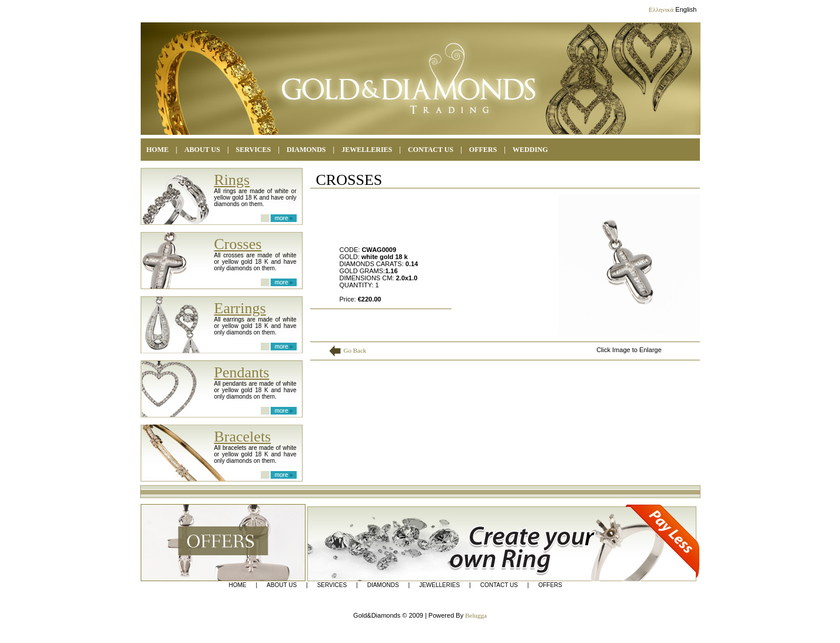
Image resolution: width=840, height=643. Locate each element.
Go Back (355, 350)
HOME (158, 150)
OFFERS (483, 150)
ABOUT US (202, 150)
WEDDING (530, 150)
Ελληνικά (661, 9)
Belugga (476, 615)
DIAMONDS (306, 150)
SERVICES (254, 150)
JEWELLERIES (439, 585)
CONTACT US (431, 150)
